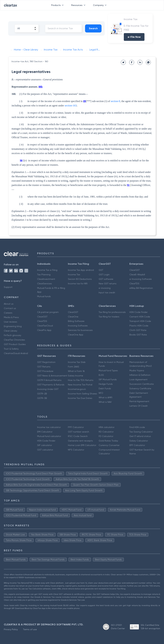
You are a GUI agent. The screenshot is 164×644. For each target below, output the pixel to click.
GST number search (78, 432)
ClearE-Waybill (137, 275)
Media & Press (11, 317)
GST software (106, 279)
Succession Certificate (142, 384)
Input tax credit (107, 293)
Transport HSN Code (140, 321)
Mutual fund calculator (49, 436)
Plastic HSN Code (139, 326)
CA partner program (48, 312)
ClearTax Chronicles (14, 340)
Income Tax (74, 275)
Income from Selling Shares (82, 394)
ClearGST (135, 270)
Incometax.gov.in (77, 389)
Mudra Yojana (137, 370)
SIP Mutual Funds (108, 379)
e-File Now (134, 37)
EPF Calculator (137, 445)
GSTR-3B (42, 398)
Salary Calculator (139, 441)
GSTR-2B (42, 394)
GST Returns (44, 367)
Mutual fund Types (108, 370)
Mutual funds (44, 296)
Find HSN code (137, 427)
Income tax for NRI (78, 284)
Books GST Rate (138, 335)
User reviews (10, 322)
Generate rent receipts (80, 441)
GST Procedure (45, 371)
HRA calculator (107, 427)
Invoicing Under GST (48, 389)
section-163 (71, 106)
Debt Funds (105, 388)
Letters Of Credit (139, 406)
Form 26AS (74, 367)
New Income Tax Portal (80, 385)
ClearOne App (76, 335)
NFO (101, 393)
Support (8, 287)
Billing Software (76, 321)
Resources (79, 5)
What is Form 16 (76, 371)
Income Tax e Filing (47, 270)
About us (9, 304)
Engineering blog (13, 326)
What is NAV (105, 402)
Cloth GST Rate (138, 330)
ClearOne (73, 317)
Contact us (10, 308)
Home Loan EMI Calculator (82, 445)
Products (58, 5)
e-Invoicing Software (141, 279)
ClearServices (45, 284)
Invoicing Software (78, 326)
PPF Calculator (76, 427)
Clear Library (10, 331)
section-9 (115, 101)
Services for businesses (80, 330)
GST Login (104, 275)
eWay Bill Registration (141, 288)
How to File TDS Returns (81, 380)
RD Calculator (106, 432)
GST (101, 270)
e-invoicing (105, 288)
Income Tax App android (81, 270)
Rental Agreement (139, 401)
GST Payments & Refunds (51, 385)
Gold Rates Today (108, 441)
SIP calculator (45, 445)
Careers (8, 313)
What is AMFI (105, 397)
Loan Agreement (138, 379)
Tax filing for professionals (112, 312)
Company (100, 5)
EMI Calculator (45, 432)
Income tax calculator (49, 427)
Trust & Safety (11, 349)
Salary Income (76, 376)
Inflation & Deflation (140, 375)
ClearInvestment (46, 279)
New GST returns (108, 284)
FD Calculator (106, 436)
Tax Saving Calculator (141, 432)
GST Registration (46, 362)
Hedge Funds (106, 384)
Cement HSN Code (140, 317)
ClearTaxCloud (45, 326)
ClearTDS (134, 284)
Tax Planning (44, 275)
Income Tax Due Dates (80, 398)
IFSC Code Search (78, 436)
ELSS (101, 375)
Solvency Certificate (140, 388)
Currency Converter (109, 445)
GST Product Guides (15, 344)
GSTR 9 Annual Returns (49, 380)
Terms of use (30, 629)
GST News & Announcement (52, 376)
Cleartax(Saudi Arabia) (16, 353)
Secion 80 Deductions (80, 279)
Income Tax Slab (77, 362)
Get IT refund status (140, 436)
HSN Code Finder (138, 312)
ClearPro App (44, 330)
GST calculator (45, 450)
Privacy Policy (11, 629)
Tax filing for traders (109, 317)
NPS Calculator (76, 450)
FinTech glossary (12, 335)
